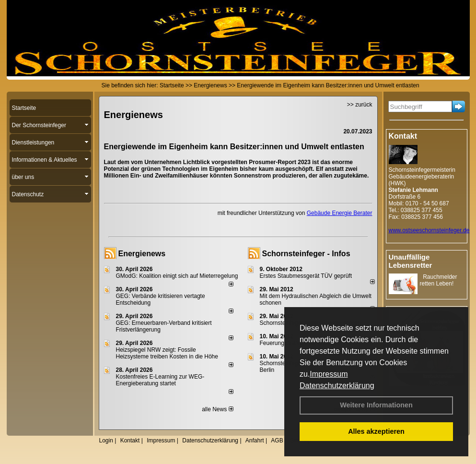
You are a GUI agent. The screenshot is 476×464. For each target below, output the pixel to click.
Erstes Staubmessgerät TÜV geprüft (306, 276)
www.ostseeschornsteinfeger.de (429, 230)
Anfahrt (255, 440)
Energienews (142, 254)
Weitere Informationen (376, 405)
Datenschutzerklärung (337, 386)
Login (106, 440)
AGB (277, 440)
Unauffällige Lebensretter (411, 261)
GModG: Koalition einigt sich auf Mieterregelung (177, 276)
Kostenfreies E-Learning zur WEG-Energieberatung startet (160, 380)
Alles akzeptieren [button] (376, 431)
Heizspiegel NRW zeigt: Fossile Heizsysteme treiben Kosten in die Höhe (167, 353)
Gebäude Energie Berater (340, 213)
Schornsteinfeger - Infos (306, 254)
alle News (217, 409)
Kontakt (130, 440)
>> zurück (360, 105)
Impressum (329, 374)
